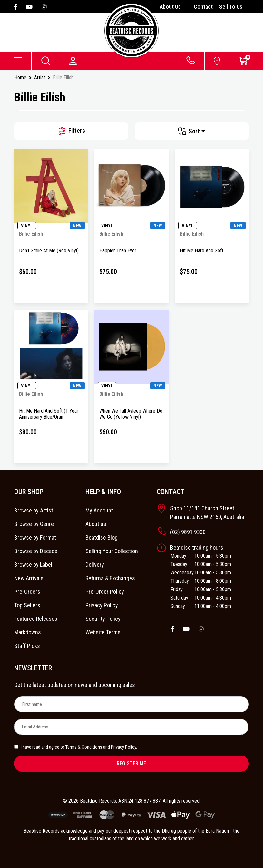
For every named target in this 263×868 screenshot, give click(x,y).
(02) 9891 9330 (188, 532)
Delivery (95, 565)
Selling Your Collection (112, 551)
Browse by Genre (34, 524)
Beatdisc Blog (102, 537)
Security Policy (103, 619)
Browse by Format (35, 537)
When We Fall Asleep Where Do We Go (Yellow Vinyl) (131, 414)
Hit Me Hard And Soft (202, 251)
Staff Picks (27, 646)
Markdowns (28, 632)
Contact (203, 7)
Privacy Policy (102, 605)
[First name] (131, 704)
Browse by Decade (36, 551)
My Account (99, 510)
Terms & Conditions (84, 747)
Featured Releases (36, 619)
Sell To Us (231, 7)
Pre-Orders (27, 592)
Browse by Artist (34, 510)
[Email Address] (131, 727)
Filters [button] (71, 131)
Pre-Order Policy (105, 592)
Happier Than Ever (118, 251)
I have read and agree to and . (76, 747)
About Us (170, 7)
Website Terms (103, 632)
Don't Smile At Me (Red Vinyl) (49, 251)
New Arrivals (29, 578)
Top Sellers (27, 605)
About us (96, 524)
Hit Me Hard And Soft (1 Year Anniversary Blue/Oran (49, 414)
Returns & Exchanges (110, 578)
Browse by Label (33, 565)
